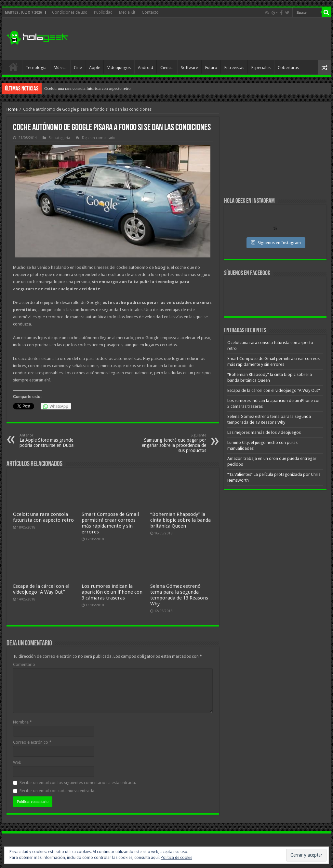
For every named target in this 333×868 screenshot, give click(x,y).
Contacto (150, 12)
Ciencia (167, 68)
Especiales (261, 68)
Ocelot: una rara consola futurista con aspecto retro (87, 88)
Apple (95, 68)
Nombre (22, 722)
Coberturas (288, 68)
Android (146, 68)
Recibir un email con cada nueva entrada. (57, 791)
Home (12, 109)
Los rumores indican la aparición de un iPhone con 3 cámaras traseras (112, 592)
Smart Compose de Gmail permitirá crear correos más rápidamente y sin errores (110, 523)
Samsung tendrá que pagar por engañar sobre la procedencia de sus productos (173, 443)
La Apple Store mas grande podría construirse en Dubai (53, 441)
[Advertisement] (208, 39)
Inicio (13, 67)
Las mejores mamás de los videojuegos (264, 432)
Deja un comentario (99, 138)
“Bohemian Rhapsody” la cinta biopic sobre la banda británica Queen (180, 520)
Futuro (211, 68)
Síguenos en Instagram (276, 242)
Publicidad (103, 12)
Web (17, 762)
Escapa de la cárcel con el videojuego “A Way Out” (41, 589)
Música (60, 68)
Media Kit (127, 12)
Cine (78, 68)
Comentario (24, 664)
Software (189, 68)
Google (162, 267)
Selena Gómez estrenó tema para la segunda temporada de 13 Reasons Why (179, 595)
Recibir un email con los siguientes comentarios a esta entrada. (78, 783)
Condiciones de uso (70, 12)
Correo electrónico (32, 742)
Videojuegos (119, 68)
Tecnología (36, 68)
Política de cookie (176, 858)
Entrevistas (234, 68)
